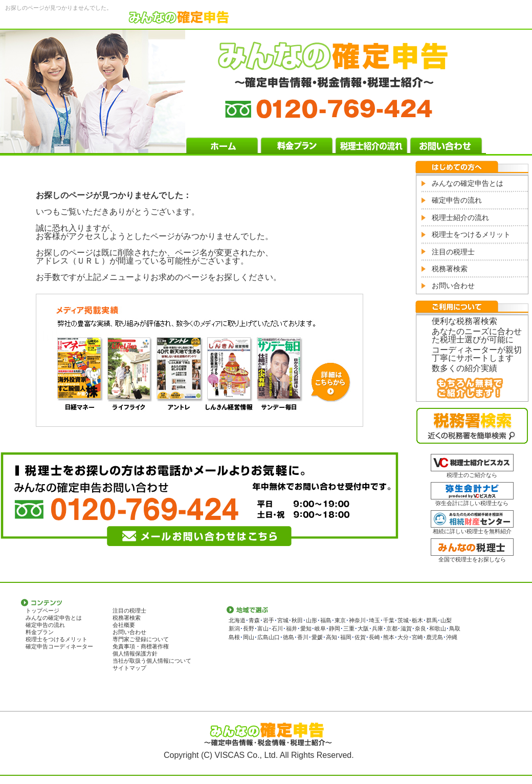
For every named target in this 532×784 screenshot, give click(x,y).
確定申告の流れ (457, 200)
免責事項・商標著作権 (141, 646)
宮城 (283, 620)
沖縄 (452, 637)
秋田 (297, 620)
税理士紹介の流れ (460, 217)
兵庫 (378, 628)
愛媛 (317, 637)
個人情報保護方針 (135, 654)
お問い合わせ (453, 286)
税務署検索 (450, 269)
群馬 (432, 620)
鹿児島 (435, 637)
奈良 (420, 628)
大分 (403, 637)
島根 (234, 637)
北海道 (237, 620)
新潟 (234, 628)
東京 (340, 620)
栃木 (417, 620)
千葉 (389, 620)
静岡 (335, 628)
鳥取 (455, 628)
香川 (303, 637)
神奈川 (357, 620)
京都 (392, 628)
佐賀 (360, 637)
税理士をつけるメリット (471, 234)
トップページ (42, 611)
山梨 (446, 620)
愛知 (306, 628)
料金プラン (40, 632)
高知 (331, 637)
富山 (263, 628)
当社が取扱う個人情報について (152, 661)
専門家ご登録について (141, 639)
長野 (249, 628)
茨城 (403, 620)
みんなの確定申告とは (468, 183)
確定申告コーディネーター (59, 646)
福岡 (346, 637)
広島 (263, 637)
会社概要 (124, 625)
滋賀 (406, 628)
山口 (274, 637)
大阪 (363, 628)
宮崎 (417, 637)
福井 (292, 628)
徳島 (289, 637)
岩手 (269, 620)
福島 (326, 620)
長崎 (374, 637)
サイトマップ (129, 668)
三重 (349, 628)
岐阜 (320, 628)
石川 (277, 628)
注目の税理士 (453, 252)
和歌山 (438, 628)
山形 (312, 620)
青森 (254, 620)
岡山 (249, 637)
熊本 (389, 637)
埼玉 (374, 620)
